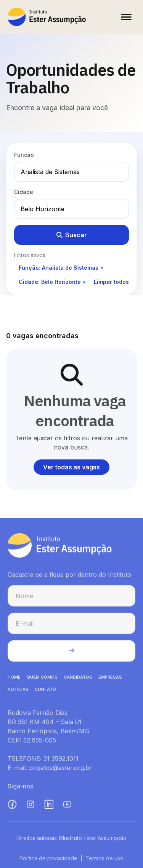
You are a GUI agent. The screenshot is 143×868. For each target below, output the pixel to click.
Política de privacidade (48, 859)
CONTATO (45, 690)
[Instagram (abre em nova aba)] (31, 806)
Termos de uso (104, 859)
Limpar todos (111, 282)
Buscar (72, 235)
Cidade (24, 192)
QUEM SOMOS (42, 678)
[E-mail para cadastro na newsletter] (71, 625)
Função (24, 155)
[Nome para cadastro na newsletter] (71, 597)
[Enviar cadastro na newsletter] (71, 652)
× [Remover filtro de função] (102, 268)
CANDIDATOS (78, 678)
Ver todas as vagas (71, 467)
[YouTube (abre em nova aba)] (67, 806)
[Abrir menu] (126, 17)
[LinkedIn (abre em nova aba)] (49, 806)
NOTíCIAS (18, 690)
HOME (14, 678)
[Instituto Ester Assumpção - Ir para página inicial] (47, 17)
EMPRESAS (110, 678)
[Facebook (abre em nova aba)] (12, 806)
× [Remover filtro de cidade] (84, 282)
